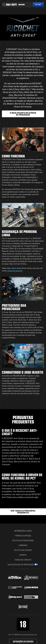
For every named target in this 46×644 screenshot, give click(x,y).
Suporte (23, 555)
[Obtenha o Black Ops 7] (38, 5)
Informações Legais (23, 531)
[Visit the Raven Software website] (31, 597)
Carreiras (23, 545)
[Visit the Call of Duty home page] (11, 5)
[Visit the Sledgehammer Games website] (15, 587)
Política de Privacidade (23, 540)
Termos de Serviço (23, 536)
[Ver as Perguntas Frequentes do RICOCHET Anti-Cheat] (23, 512)
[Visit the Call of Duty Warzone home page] (22, 5)
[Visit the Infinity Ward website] (15, 597)
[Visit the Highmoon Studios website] (31, 587)
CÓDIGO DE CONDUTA (23, 560)
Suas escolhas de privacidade (21, 565)
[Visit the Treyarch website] (31, 578)
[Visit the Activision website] (15, 578)
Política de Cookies (23, 550)
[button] (4, 5)
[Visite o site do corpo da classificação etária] (23, 624)
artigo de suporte (15, 271)
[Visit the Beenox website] (23, 607)
